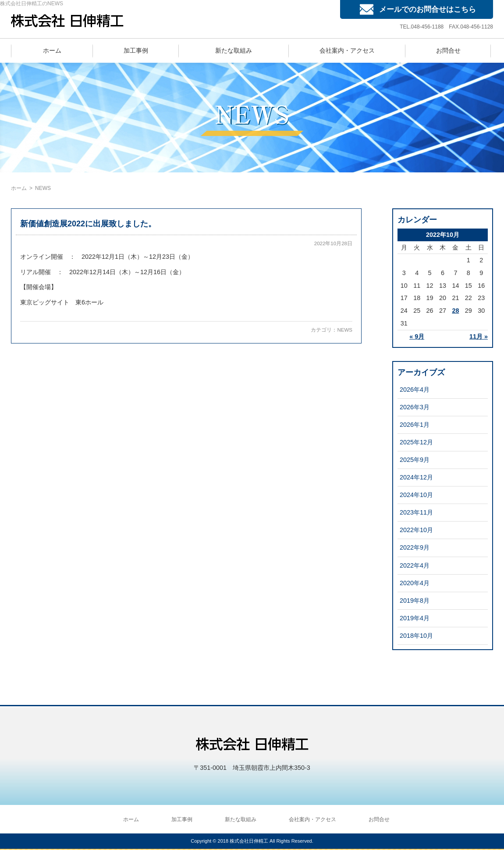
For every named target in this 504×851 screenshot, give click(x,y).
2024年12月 (416, 477)
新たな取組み (234, 50)
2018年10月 (416, 636)
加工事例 (136, 50)
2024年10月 (416, 495)
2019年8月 (415, 601)
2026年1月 (415, 425)
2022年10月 (416, 530)
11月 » (479, 336)
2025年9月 (415, 460)
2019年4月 (415, 618)
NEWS (345, 330)
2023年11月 (416, 512)
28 (455, 311)
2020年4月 (415, 583)
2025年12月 (416, 442)
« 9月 (417, 336)
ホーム (52, 50)
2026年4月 (415, 390)
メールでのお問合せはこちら (428, 9)
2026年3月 (415, 407)
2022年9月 (415, 547)
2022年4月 (415, 565)
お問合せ (448, 50)
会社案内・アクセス (347, 50)
